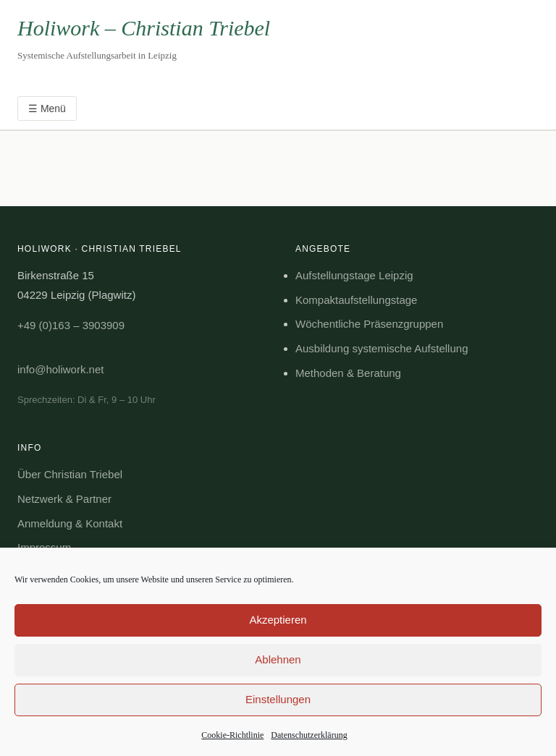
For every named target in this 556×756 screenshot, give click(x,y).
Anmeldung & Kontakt (70, 523)
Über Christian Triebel (70, 474)
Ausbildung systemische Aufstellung (382, 348)
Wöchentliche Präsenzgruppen (369, 324)
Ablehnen (278, 659)
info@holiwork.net (60, 369)
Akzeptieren (278, 620)
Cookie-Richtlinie (232, 735)
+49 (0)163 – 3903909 (71, 325)
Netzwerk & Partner (64, 499)
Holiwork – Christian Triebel (144, 28)
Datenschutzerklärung (309, 735)
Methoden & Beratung (348, 373)
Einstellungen (278, 699)
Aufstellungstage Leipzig (354, 275)
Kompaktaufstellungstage (356, 300)
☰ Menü (47, 109)
